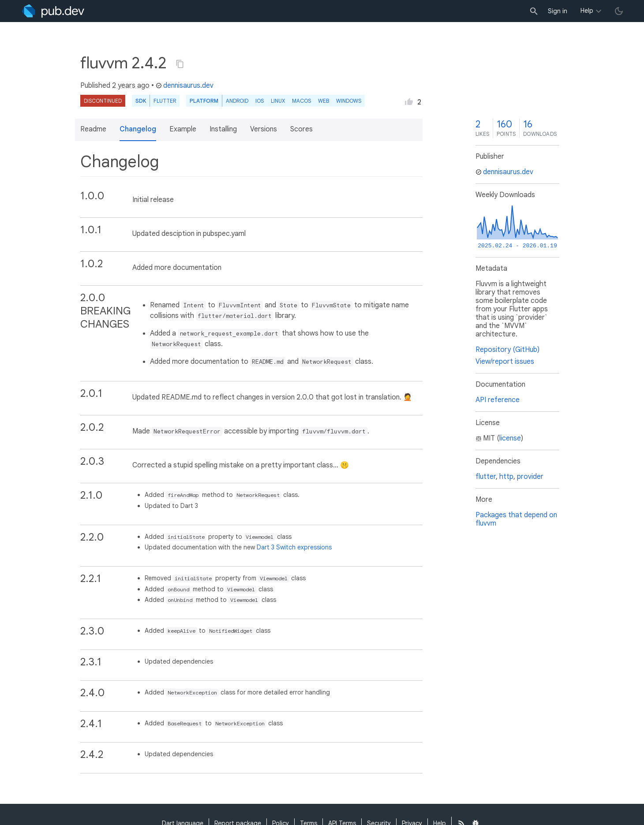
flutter (486, 477)
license (510, 438)
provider (530, 477)
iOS (260, 101)
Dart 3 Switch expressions (294, 547)
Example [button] (183, 129)
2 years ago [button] (131, 86)
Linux (278, 101)
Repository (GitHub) (507, 350)
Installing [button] (223, 129)
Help (587, 11)
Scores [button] (301, 129)
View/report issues (505, 362)
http (506, 477)
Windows (349, 101)
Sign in (558, 11)
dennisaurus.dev (185, 86)
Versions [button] (264, 129)
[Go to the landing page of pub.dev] (53, 11)
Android (237, 101)
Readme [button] (93, 129)
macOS (301, 101)
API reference (498, 400)
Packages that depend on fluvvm (516, 519)
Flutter (165, 101)
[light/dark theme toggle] (619, 11)
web (324, 101)
